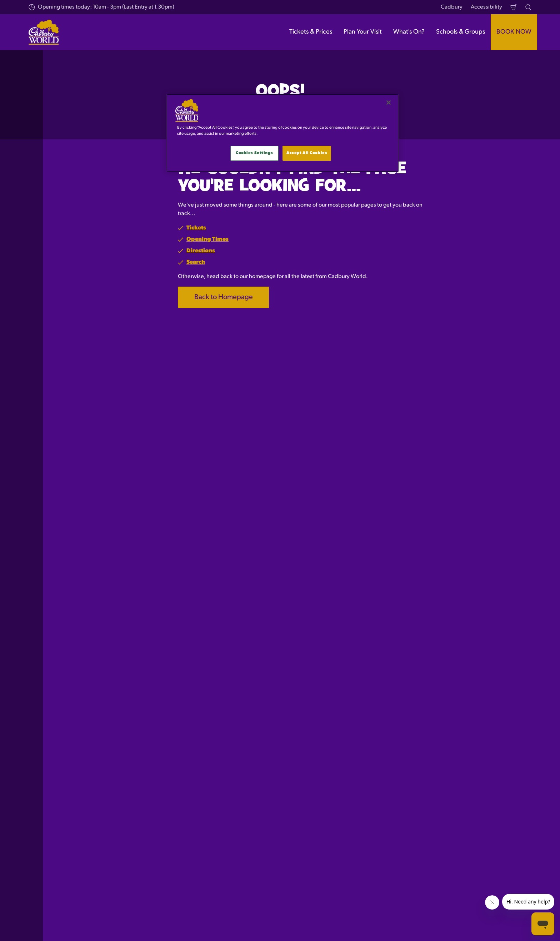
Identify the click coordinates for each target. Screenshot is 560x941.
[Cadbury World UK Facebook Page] (476, 926)
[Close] (389, 103)
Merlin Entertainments (73, 920)
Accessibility (486, 7)
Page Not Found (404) (116, 741)
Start (77, 741)
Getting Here (205, 791)
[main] (282, 133)
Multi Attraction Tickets (100, 791)
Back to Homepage (224, 297)
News (314, 828)
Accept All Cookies (307, 153)
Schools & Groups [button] (461, 32)
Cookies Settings (254, 153)
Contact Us (321, 791)
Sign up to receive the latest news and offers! (158, 578)
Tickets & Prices (91, 779)
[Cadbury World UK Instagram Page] (511, 926)
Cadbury (452, 7)
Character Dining (92, 803)
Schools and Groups (96, 816)
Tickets (196, 228)
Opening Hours (208, 779)
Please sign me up (210, 616)
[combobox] (266, 684)
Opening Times (207, 239)
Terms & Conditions (449, 791)
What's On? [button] (409, 32)
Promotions (321, 816)
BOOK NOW (514, 32)
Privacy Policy (442, 779)
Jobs (312, 840)
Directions (201, 251)
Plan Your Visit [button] (363, 32)
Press (314, 779)
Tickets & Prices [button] (311, 32)
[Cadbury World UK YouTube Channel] (529, 926)
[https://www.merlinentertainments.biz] (115, 886)
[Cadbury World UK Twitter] (494, 926)
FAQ (312, 803)
